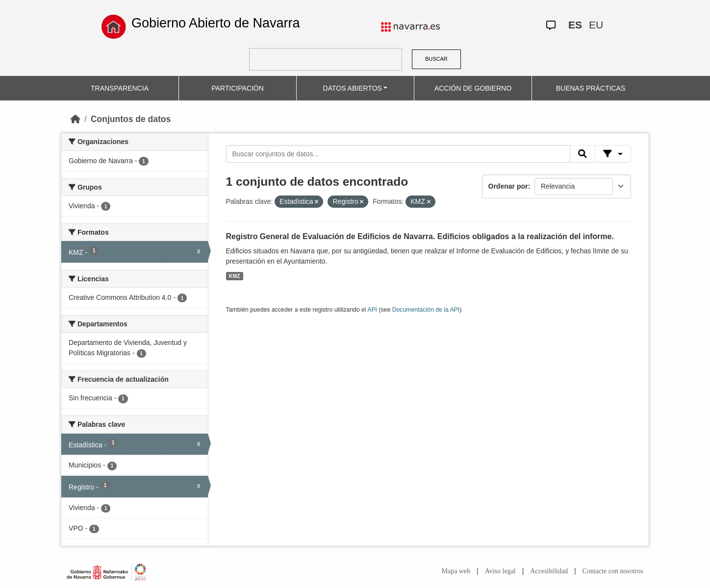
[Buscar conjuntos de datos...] (398, 154)
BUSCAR (436, 59)
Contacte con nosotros (613, 571)
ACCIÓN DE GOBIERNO (473, 88)
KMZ (235, 276)
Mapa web (456, 571)
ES (575, 25)
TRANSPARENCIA (120, 88)
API (372, 310)
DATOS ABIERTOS (353, 88)
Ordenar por (508, 186)
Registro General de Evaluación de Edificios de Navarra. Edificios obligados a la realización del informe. (420, 236)
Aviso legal (500, 571)
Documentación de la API (426, 310)
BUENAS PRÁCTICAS (591, 88)
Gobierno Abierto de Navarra (216, 23)
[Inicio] (76, 119)
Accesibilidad (549, 571)
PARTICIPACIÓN (238, 88)
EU (596, 25)
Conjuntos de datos (131, 119)
